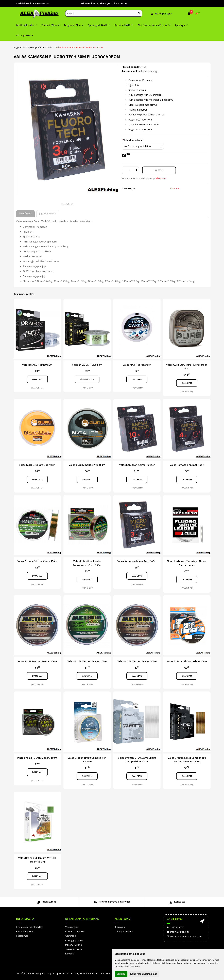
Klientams (122, 919)
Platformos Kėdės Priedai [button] (153, 25)
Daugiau (37, 379)
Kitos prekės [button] (24, 35)
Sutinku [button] (121, 974)
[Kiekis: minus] (124, 170)
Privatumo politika (25, 931)
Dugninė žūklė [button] (72, 25)
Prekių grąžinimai (74, 940)
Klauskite (161, 178)
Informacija (25, 919)
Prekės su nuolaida (75, 931)
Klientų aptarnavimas (82, 919)
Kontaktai (178, 903)
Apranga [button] (180, 25)
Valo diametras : (133, 140)
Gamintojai (71, 936)
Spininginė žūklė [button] (98, 25)
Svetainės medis (74, 949)
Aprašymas (25, 214)
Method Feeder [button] (25, 25)
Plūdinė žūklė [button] (49, 25)
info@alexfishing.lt (178, 932)
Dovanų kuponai (74, 945)
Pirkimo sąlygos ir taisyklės (112, 903)
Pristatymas (46, 903)
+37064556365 (40, 3)
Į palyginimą (67, 204)
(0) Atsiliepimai (48, 214)
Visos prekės (72, 927)
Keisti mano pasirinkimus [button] (144, 974)
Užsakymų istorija (124, 931)
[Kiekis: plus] (136, 170)
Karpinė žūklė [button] (122, 25)
